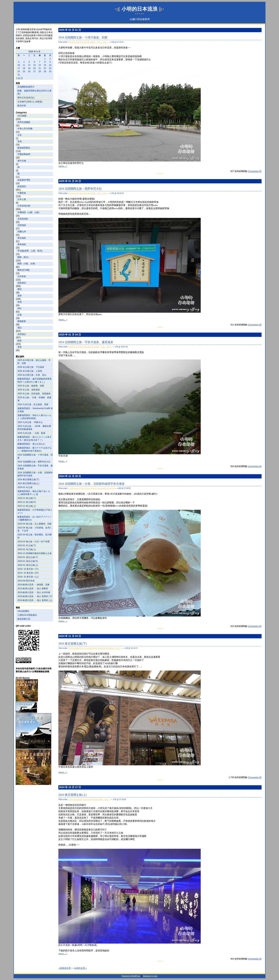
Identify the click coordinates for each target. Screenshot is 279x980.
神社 (20, 308)
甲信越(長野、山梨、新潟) (30, 251)
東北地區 (22, 238)
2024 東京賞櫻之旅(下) (28, 480)
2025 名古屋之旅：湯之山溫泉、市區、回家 (34, 362)
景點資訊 (22, 283)
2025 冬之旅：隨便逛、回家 (31, 386)
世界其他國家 (24, 122)
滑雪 (20, 302)
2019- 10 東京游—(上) (28, 577)
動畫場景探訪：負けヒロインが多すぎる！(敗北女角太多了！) (35, 439)
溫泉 (20, 296)
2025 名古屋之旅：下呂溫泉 (31, 367)
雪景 (20, 347)
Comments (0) (255, 171)
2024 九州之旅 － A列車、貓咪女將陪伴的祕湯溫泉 (34, 428)
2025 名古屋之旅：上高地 (30, 371)
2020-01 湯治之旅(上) (28, 565)
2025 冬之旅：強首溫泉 (29, 390)
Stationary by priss (150, 976)
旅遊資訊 (22, 186)
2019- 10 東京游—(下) (28, 569)
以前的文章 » (80, 968)
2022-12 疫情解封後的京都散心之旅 (34, 553)
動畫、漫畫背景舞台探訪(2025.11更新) (34, 92)
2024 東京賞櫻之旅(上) (28, 483)
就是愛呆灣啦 (24, 180)
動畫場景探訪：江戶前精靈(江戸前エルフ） (35, 511)
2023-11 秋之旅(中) (27, 502)
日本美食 (22, 276)
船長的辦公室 (24, 619)
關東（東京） (24, 257)
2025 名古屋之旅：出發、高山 (32, 375)
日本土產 (22, 199)
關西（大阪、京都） (27, 264)
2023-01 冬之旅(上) (27, 549)
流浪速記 (22, 334)
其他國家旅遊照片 (26, 87)
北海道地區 (23, 219)
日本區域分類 (24, 206)
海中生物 (22, 161)
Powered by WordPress (131, 976)
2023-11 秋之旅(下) (27, 498)
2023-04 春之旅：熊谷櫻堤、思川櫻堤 (34, 536)
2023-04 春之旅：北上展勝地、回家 (34, 524)
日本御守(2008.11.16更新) (30, 102)
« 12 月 (19, 78)
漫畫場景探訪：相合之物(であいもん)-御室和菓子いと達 (34, 493)
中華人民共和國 (25, 129)
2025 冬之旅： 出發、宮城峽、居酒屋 (34, 399)
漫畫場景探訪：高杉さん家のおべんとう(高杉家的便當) (35, 417)
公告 (20, 135)
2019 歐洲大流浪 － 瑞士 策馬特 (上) (35, 600)
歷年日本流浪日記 (26, 98)
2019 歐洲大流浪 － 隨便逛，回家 (34, 585)
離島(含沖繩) (23, 270)
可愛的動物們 (24, 154)
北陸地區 (22, 225)
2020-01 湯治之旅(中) (28, 561)
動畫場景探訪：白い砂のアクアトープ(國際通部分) (35, 518)
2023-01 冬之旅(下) (27, 545)
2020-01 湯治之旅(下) (28, 557)
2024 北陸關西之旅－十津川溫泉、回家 (35, 456)
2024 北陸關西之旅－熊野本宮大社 (34, 462)
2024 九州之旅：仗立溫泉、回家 (33, 404)
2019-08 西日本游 (26, 581)
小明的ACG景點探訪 (27, 615)
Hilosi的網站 (23, 611)
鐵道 (20, 341)
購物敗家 (22, 321)
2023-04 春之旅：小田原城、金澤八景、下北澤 (34, 529)
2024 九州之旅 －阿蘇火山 (30, 422)
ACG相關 (22, 116)
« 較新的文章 (65, 968)
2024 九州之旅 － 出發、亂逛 (31, 433)
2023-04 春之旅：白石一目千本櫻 (33, 542)
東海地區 (22, 244)
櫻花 (20, 289)
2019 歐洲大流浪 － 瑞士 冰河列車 (34, 592)
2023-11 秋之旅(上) (27, 506)
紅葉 (20, 315)
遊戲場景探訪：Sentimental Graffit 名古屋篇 (35, 410)
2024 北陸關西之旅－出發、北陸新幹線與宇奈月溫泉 (35, 474)
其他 (20, 141)
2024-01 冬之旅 (25, 487)
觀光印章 (22, 106)
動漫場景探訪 (24, 148)
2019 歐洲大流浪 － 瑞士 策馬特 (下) (35, 596)
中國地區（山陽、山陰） (29, 212)
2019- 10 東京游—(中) (28, 573)
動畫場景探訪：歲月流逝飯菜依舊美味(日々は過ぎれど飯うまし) (35, 380)
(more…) (63, 166)
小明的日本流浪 (140, 9)
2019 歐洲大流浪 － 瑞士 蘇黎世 (33, 589)
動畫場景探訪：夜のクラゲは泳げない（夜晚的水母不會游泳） (35, 449)
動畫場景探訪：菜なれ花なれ (31, 444)
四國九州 (22, 232)
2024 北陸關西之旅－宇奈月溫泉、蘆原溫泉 (35, 467)
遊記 (20, 328)
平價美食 (22, 193)
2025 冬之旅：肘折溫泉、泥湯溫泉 (34, 394)
